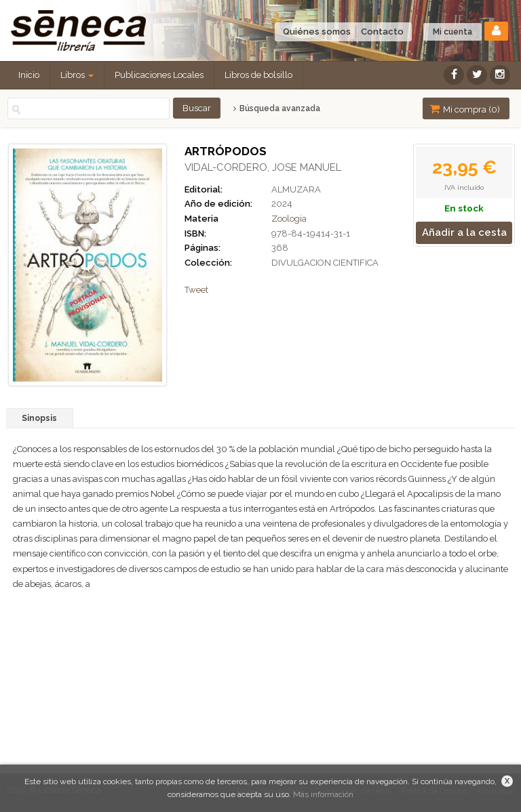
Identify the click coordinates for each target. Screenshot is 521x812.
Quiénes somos (317, 32)
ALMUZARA (296, 189)
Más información (323, 794)
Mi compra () (465, 109)
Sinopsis (39, 418)
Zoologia (289, 219)
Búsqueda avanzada (276, 108)
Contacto (382, 32)
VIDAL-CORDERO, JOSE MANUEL (263, 167)
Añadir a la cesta (464, 232)
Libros (77, 75)
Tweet (196, 290)
